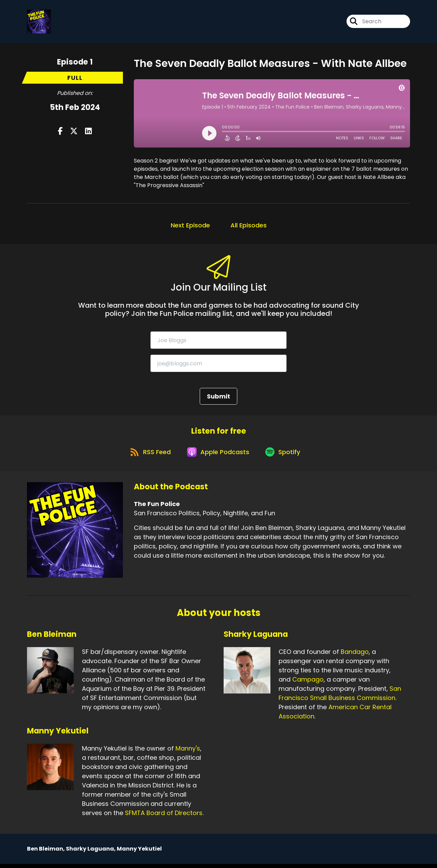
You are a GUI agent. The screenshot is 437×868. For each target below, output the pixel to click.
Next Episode (190, 227)
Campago (308, 683)
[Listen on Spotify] (285, 456)
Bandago (355, 656)
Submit (218, 398)
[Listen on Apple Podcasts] (218, 456)
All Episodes (249, 227)
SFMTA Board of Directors (164, 817)
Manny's (188, 752)
